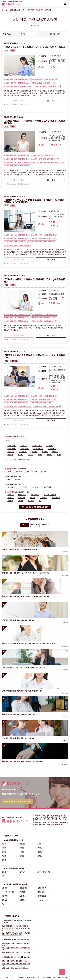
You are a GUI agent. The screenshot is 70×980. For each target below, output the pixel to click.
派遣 (6, 50)
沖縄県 (40, 848)
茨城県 (4, 856)
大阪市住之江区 (38, 449)
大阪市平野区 (52, 449)
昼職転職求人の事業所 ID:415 (13, 276)
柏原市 (59, 455)
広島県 (22, 848)
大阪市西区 (24, 446)
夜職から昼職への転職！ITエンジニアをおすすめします (16, 949)
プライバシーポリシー (8, 977)
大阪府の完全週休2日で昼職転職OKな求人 (47, 86)
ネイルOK (31, 501)
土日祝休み (43, 498)
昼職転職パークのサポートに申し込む (17, 801)
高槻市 (40, 455)
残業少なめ (22, 498)
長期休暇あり (35, 495)
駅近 (40, 501)
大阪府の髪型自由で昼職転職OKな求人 (17, 403)
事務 (13, 50)
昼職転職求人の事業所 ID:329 (13, 43)
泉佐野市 (50, 455)
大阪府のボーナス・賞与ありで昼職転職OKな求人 (20, 162)
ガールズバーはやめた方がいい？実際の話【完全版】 (16, 930)
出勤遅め (20, 501)
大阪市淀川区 (25, 449)
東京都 (4, 844)
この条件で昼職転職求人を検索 (35, 507)
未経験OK (11, 498)
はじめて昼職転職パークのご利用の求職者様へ (15, 926)
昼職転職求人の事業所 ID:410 (13, 196)
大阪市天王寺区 (37, 446)
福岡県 (22, 856)
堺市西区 (55, 452)
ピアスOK (11, 495)
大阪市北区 (11, 452)
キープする (19, 101)
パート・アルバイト (33, 472)
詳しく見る (51, 101)
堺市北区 (20, 455)
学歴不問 (33, 498)
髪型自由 (10, 501)
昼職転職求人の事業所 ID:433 (13, 352)
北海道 (4, 852)
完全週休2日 (22, 495)
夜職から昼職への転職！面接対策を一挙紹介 (15, 961)
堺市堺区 (35, 452)
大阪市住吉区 (12, 449)
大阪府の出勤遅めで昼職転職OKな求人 (17, 321)
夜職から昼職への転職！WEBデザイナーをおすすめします (16, 944)
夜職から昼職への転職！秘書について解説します (16, 952)
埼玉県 (40, 852)
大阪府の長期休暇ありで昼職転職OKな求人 (18, 86)
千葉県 (22, 852)
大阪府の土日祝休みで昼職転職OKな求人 (44, 83)
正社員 (10, 472)
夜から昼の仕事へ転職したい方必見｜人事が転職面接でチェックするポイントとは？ (16, 934)
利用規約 (21, 977)
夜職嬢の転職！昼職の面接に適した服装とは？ (15, 968)
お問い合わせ (30, 977)
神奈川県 (22, 844)
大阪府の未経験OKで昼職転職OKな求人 (45, 80)
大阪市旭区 (50, 446)
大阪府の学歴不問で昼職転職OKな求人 (17, 83)
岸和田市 (31, 455)
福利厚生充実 (56, 498)
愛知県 (40, 856)
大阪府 (40, 844)
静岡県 (4, 860)
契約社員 (19, 472)
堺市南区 (10, 455)
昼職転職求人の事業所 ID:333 (13, 117)
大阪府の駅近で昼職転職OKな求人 (16, 242)
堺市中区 (45, 452)
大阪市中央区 (23, 452)
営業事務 (14, 361)
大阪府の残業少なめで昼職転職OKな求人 (18, 80)
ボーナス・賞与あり (50, 495)
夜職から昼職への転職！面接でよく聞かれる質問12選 (16, 965)
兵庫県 (4, 848)
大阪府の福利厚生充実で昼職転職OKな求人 (46, 159)
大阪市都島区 (12, 446)
